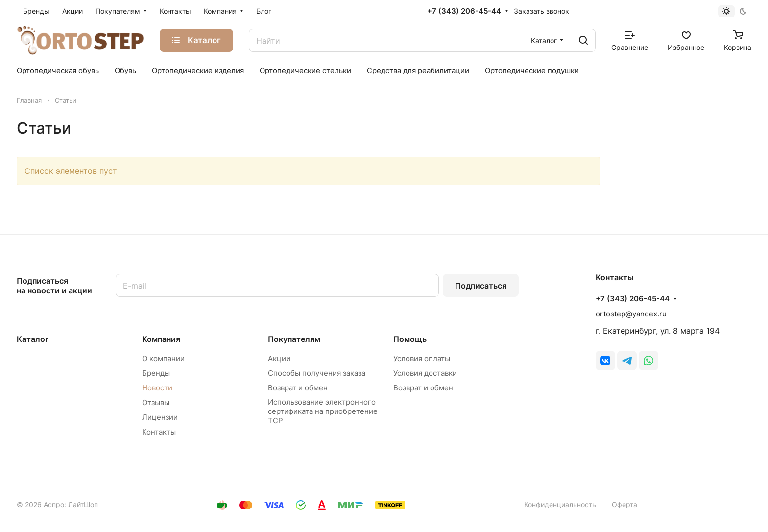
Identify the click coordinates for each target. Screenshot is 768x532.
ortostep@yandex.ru (631, 314)
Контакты (159, 432)
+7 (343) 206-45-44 (464, 11)
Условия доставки (425, 373)
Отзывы (156, 402)
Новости (157, 388)
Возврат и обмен (298, 388)
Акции (279, 358)
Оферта (624, 504)
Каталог (33, 339)
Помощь (410, 339)
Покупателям (294, 339)
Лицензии (160, 417)
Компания (161, 339)
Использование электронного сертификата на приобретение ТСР (323, 411)
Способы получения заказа (317, 373)
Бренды (156, 373)
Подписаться (481, 286)
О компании (163, 358)
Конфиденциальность (560, 504)
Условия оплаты (422, 358)
